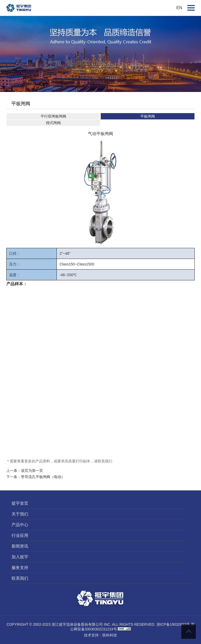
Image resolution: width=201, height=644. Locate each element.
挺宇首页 (20, 503)
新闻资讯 (20, 546)
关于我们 (20, 514)
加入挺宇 (20, 557)
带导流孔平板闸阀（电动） (43, 477)
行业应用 (20, 535)
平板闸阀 (148, 116)
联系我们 (20, 578)
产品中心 (20, 525)
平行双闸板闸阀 (53, 116)
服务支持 (20, 568)
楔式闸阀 (53, 123)
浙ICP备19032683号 (173, 624)
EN (179, 8)
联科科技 (110, 635)
